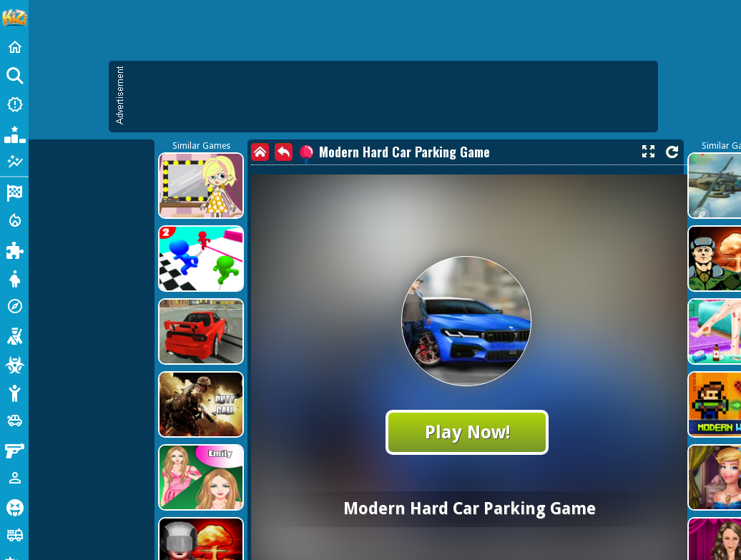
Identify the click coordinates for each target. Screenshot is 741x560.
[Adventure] (14, 306)
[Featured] (14, 162)
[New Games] (14, 104)
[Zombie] (14, 363)
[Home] (14, 47)
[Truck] (14, 535)
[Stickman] (14, 392)
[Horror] (14, 506)
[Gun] (14, 449)
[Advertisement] (311, 164)
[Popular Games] (14, 133)
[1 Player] (14, 478)
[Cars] (14, 421)
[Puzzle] (14, 249)
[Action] (14, 220)
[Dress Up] (14, 277)
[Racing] (14, 192)
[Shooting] (14, 335)
